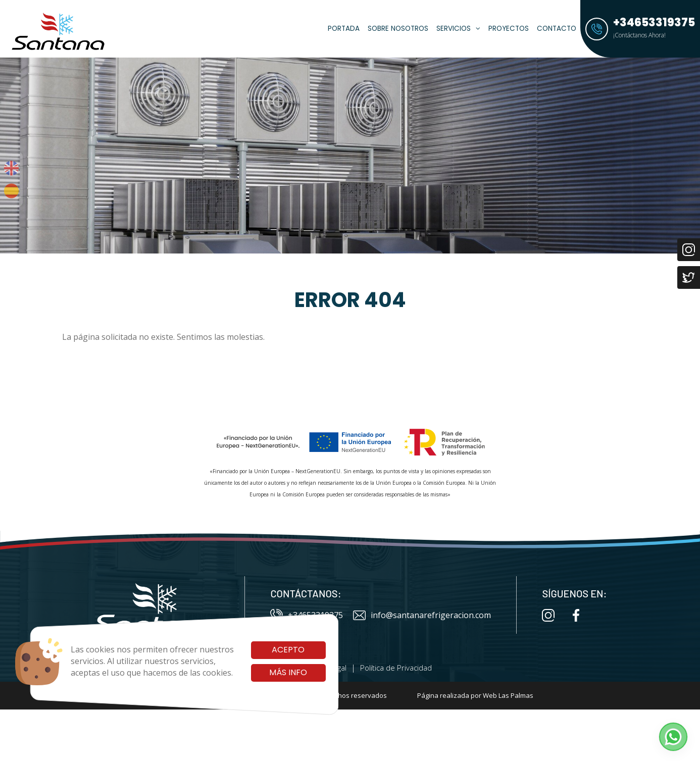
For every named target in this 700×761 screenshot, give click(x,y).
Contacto (557, 29)
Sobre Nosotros (398, 29)
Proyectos (509, 29)
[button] (673, 737)
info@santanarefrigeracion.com (422, 615)
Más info (288, 672)
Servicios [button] (458, 29)
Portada (344, 29)
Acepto (288, 650)
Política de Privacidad (396, 668)
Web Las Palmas (508, 695)
